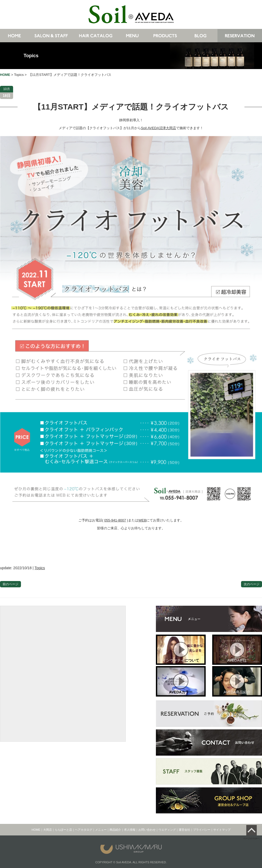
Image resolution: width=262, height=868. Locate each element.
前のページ (10, 584)
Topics (31, 56)
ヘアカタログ (84, 830)
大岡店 (48, 830)
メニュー (101, 830)
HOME (36, 830)
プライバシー (202, 830)
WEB (142, 520)
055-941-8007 (115, 520)
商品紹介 (115, 830)
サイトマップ (222, 830)
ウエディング (167, 830)
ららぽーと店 (63, 830)
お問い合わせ (147, 830)
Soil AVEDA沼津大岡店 (159, 128)
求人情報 (130, 830)
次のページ (252, 584)
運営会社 (184, 830)
